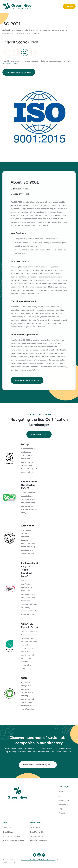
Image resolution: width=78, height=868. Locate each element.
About (61, 796)
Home (61, 792)
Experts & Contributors (39, 841)
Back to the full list (39, 434)
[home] (18, 6)
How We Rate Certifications (27, 381)
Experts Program (36, 836)
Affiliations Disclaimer (47, 860)
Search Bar (7, 828)
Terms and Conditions (30, 860)
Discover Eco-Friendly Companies (38, 765)
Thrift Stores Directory (11, 836)
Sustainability (64, 800)
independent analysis (10, 64)
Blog (60, 809)
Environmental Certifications (14, 841)
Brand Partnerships (37, 832)
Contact (62, 813)
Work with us (35, 828)
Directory (69, 6)
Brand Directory (9, 832)
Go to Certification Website (19, 72)
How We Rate (63, 804)
